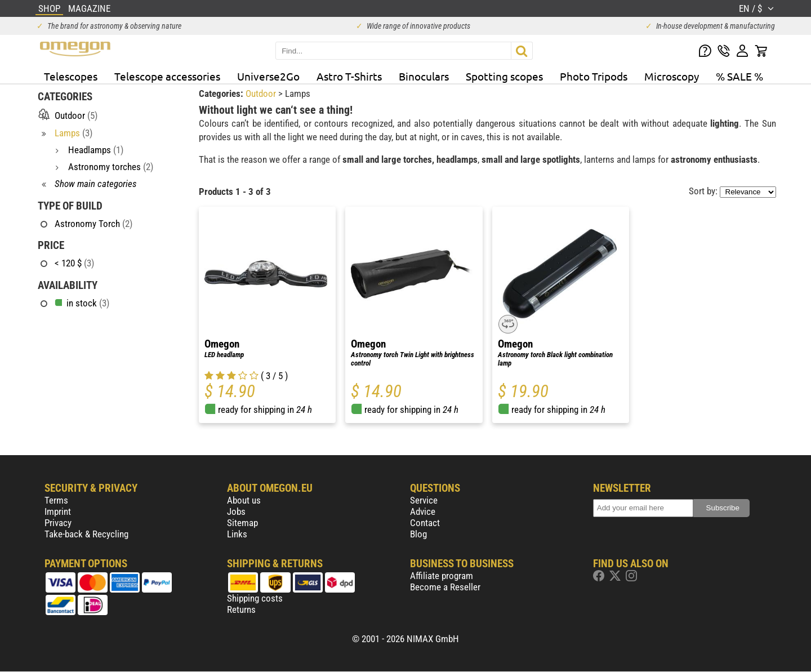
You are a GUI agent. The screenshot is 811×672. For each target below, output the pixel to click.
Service (424, 500)
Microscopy (672, 76)
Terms (56, 500)
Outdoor (262, 94)
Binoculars (424, 76)
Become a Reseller (445, 587)
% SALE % (739, 76)
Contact (425, 523)
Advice (423, 511)
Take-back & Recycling (86, 534)
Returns (241, 609)
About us (244, 500)
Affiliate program (442, 576)
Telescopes (71, 76)
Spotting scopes (504, 76)
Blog (418, 534)
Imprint (58, 511)
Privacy (58, 523)
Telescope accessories (167, 76)
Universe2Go (268, 76)
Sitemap (242, 523)
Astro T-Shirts (349, 76)
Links (237, 534)
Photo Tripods (594, 76)
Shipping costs (255, 598)
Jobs (236, 511)
